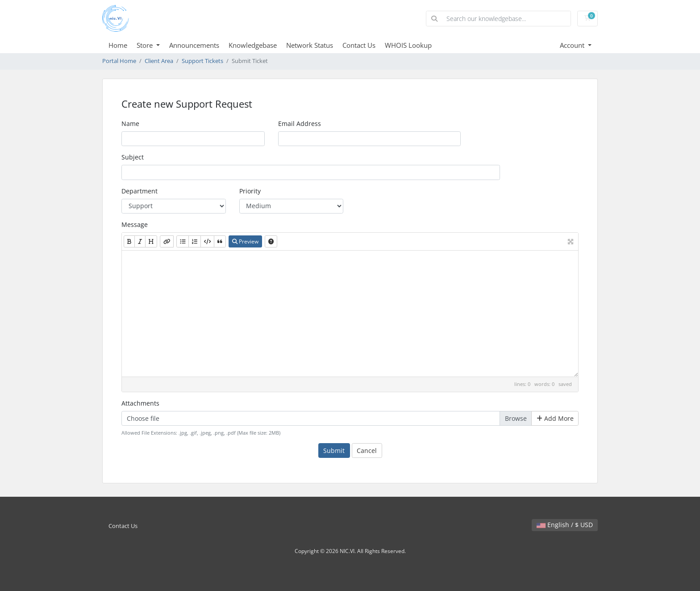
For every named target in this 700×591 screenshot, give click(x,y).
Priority (250, 191)
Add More (555, 418)
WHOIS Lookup (408, 45)
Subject (133, 157)
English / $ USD (565, 525)
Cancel (367, 451)
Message (135, 224)
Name (130, 124)
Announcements (194, 45)
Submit (334, 451)
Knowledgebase (253, 45)
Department (140, 191)
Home (118, 45)
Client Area (159, 61)
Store (146, 45)
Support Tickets (202, 61)
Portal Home (119, 61)
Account (573, 45)
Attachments (140, 403)
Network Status (310, 45)
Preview (245, 241)
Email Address (300, 124)
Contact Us (359, 45)
